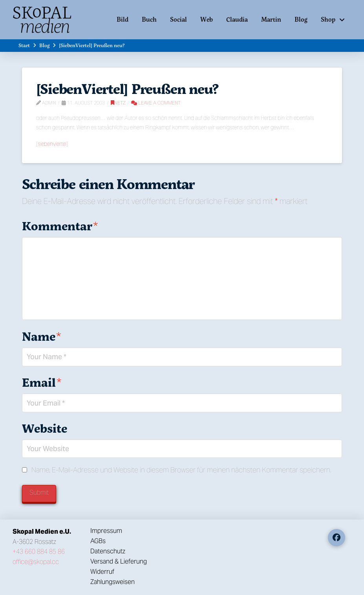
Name (42, 336)
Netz (118, 103)
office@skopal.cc (36, 562)
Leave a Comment (156, 103)
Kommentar (60, 226)
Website (45, 428)
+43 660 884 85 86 (39, 552)
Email (42, 382)
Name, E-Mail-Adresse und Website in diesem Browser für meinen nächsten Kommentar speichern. (181, 470)
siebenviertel (52, 144)
